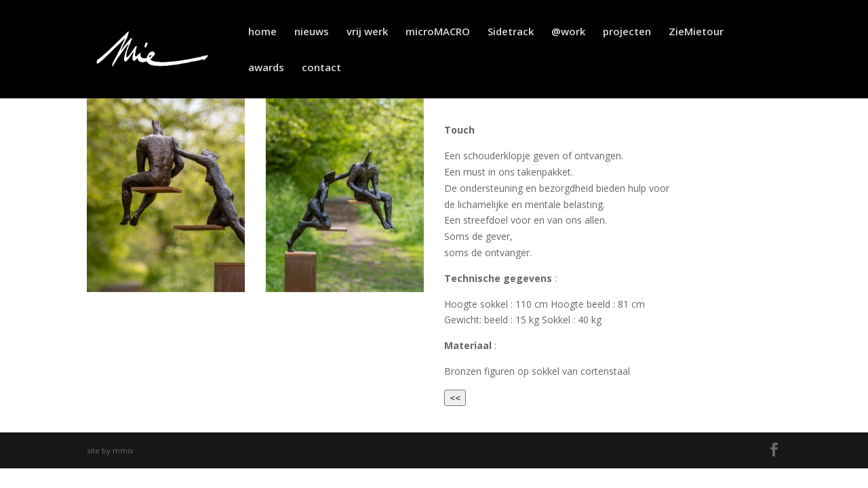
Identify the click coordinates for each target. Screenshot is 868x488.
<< (455, 398)
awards (266, 68)
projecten (627, 32)
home (262, 32)
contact (321, 68)
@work (568, 32)
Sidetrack (511, 32)
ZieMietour (696, 32)
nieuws (312, 32)
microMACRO (438, 32)
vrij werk (367, 32)
